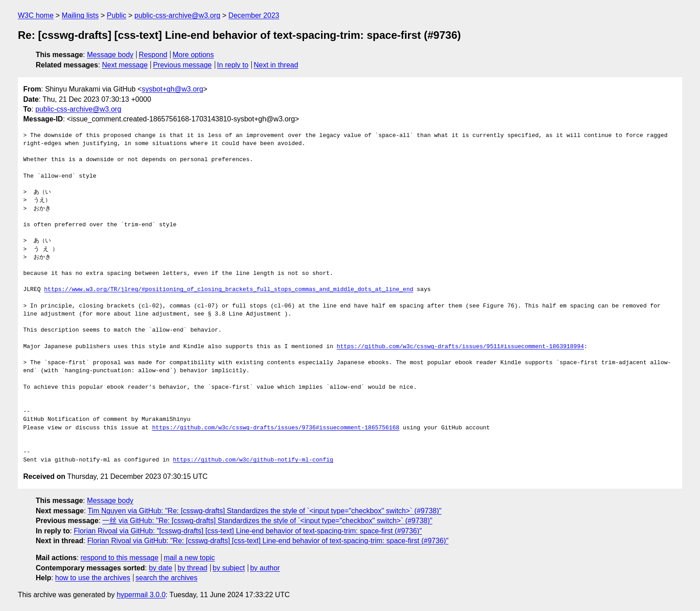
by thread (193, 568)
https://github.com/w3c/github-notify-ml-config (253, 460)
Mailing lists (80, 15)
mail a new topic (190, 558)
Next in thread (276, 65)
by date (160, 568)
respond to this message (119, 558)
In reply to (233, 65)
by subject (229, 568)
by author (265, 568)
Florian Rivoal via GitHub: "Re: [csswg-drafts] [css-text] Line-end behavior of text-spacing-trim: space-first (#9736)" (268, 541)
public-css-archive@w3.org (177, 15)
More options (194, 55)
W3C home (36, 15)
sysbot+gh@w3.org (172, 89)
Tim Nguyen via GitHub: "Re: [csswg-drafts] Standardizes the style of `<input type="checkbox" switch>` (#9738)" (265, 511)
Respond (153, 55)
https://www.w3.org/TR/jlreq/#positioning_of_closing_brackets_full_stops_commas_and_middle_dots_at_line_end (229, 290)
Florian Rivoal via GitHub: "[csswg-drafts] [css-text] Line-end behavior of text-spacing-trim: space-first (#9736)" (248, 531)
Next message (125, 65)
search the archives (167, 578)
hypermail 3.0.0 (141, 595)
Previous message (183, 65)
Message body (110, 55)
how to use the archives (93, 578)
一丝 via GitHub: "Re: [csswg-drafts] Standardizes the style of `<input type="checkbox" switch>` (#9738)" (267, 521)
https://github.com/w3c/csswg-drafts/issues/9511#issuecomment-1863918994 (460, 347)
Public (117, 15)
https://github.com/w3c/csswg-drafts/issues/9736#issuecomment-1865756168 (276, 428)
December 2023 (254, 15)
